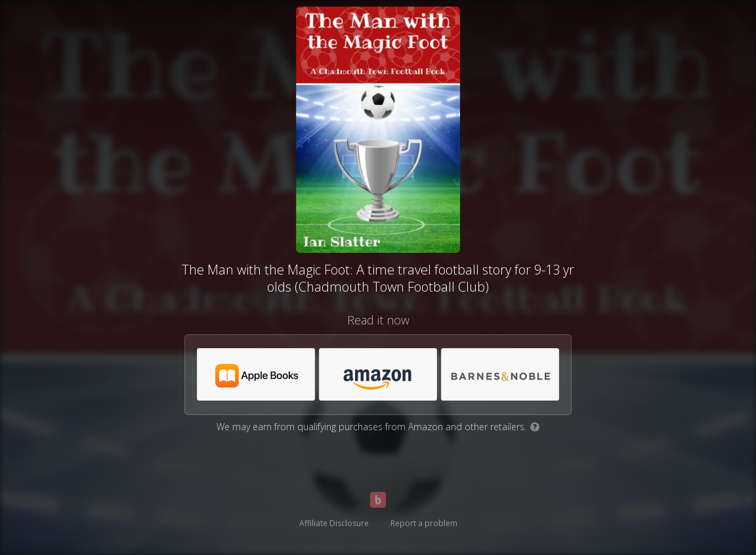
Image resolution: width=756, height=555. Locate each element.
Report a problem (424, 523)
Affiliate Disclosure (334, 523)
